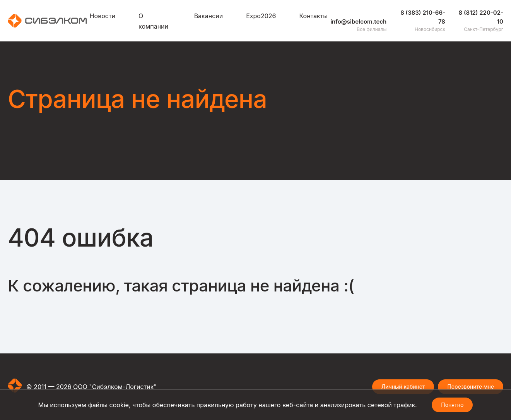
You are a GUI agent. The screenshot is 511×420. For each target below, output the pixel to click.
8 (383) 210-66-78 (423, 17)
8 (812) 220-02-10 (481, 17)
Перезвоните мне (471, 387)
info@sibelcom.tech (358, 21)
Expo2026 (261, 16)
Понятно (452, 405)
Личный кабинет (403, 387)
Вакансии (209, 16)
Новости (103, 16)
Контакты (314, 16)
